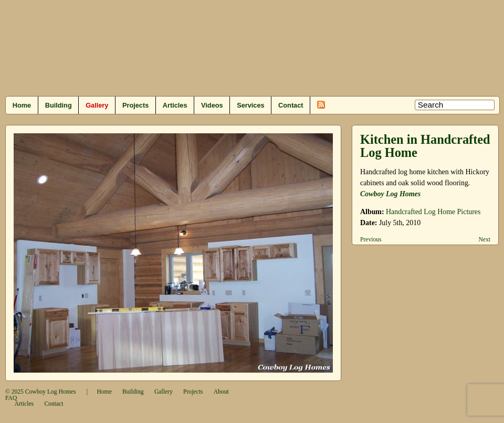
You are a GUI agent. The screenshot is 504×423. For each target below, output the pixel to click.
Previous (371, 240)
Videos (212, 105)
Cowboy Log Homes (390, 194)
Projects (135, 105)
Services (250, 105)
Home (22, 105)
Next (484, 240)
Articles (175, 105)
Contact (291, 105)
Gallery (97, 105)
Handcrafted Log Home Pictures (433, 212)
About (221, 392)
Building (59, 105)
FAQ (11, 398)
